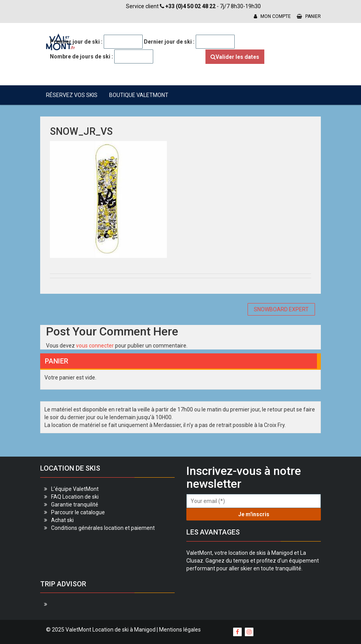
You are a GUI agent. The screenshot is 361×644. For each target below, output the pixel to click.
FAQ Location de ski (75, 497)
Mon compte (272, 16)
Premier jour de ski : (76, 42)
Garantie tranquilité (75, 505)
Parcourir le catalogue (78, 512)
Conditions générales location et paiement (103, 528)
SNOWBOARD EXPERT (281, 309)
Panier (309, 16)
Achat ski (62, 520)
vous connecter (95, 346)
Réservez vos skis (72, 95)
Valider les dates (235, 57)
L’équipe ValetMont (75, 489)
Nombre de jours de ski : (81, 56)
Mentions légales (180, 630)
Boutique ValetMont (139, 95)
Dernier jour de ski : (169, 42)
